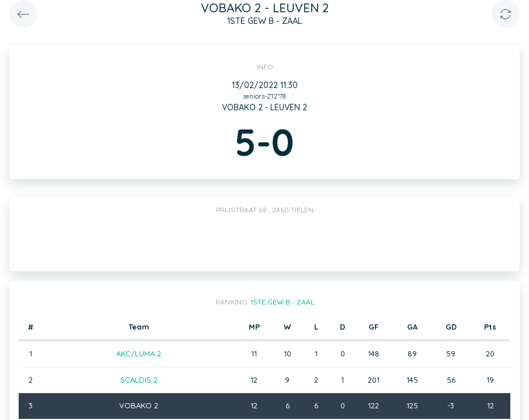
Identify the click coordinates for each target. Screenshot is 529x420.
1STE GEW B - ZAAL (282, 302)
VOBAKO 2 (139, 405)
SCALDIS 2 (139, 380)
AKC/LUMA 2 (139, 353)
